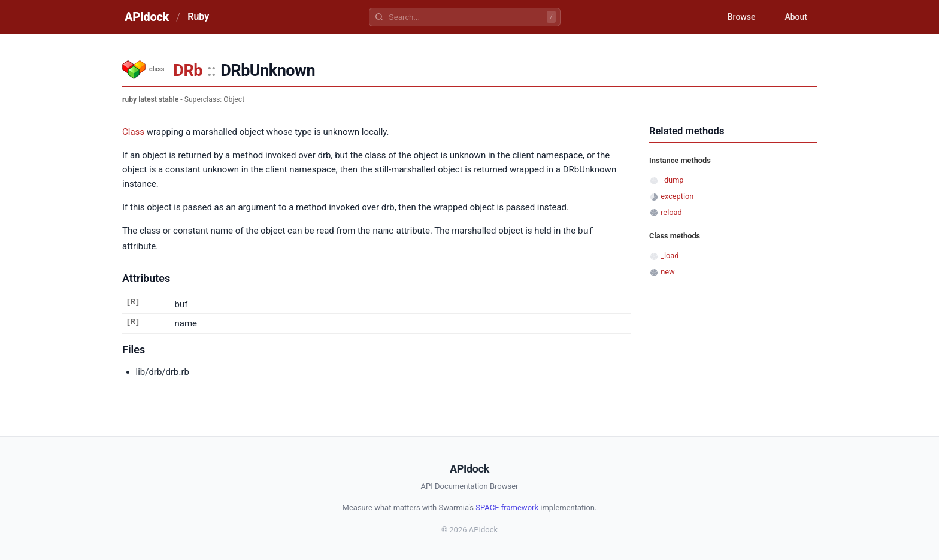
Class (133, 132)
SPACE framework (507, 507)
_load (670, 255)
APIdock (147, 17)
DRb (188, 71)
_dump (672, 180)
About (796, 17)
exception (677, 196)
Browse (742, 17)
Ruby (198, 16)
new (667, 272)
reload (671, 212)
